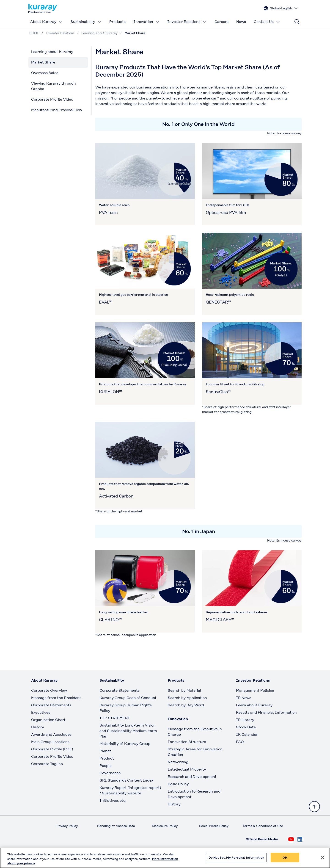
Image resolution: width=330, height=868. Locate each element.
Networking (178, 762)
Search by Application (187, 698)
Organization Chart (48, 720)
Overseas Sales (45, 73)
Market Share (43, 62)
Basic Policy (178, 784)
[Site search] (297, 22)
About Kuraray (47, 22)
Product (107, 758)
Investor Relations (187, 22)
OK (285, 860)
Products (117, 22)
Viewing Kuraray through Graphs (54, 86)
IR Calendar (247, 734)
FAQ (240, 742)
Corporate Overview (49, 690)
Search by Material (184, 690)
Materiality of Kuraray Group (125, 744)
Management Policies (255, 690)
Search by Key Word (186, 705)
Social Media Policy (214, 826)
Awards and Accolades (51, 734)
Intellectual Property (187, 769)
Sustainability (86, 22)
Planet (105, 751)
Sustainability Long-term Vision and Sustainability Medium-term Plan (128, 731)
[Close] (323, 860)
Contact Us (267, 22)
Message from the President (56, 698)
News (241, 22)
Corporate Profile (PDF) (52, 749)
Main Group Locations (50, 742)
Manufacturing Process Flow (57, 110)
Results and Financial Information (266, 712)
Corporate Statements (51, 705)
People (106, 766)
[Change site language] (281, 8)
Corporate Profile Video (52, 99)
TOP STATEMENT (115, 718)
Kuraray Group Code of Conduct (128, 698)
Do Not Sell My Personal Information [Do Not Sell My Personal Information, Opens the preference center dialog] (236, 860)
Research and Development (192, 777)
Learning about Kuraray (52, 52)
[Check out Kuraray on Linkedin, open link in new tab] (300, 839)
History (38, 727)
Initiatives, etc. (113, 800)
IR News (244, 698)
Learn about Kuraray (254, 705)
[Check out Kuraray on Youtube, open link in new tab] (291, 839)
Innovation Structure (187, 742)
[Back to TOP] (314, 807)
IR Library (245, 720)
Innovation (146, 22)
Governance (110, 773)
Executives (41, 712)
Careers (221, 22)
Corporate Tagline (47, 764)
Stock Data (246, 727)
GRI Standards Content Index (126, 780)
